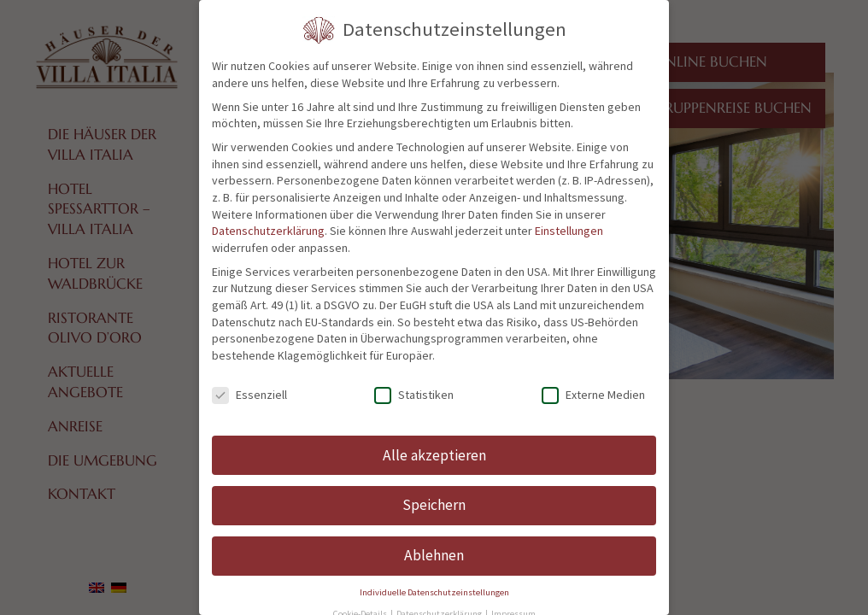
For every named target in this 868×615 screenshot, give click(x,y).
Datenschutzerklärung (268, 231)
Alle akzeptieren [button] (434, 455)
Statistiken (414, 395)
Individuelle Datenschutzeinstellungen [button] (434, 592)
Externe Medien (593, 395)
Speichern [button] (434, 505)
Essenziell (249, 395)
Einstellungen (569, 231)
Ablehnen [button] (434, 555)
